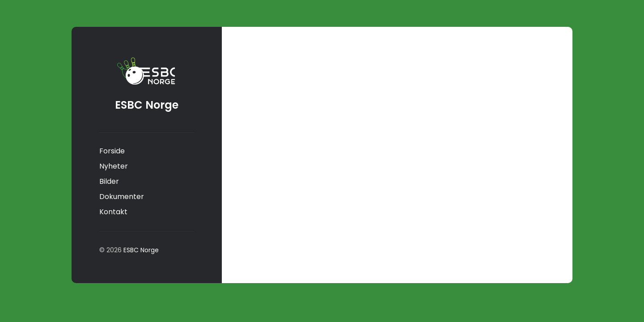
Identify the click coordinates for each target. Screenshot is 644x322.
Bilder (109, 181)
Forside (112, 151)
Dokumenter (122, 197)
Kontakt (113, 212)
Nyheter (114, 166)
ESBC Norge (147, 105)
